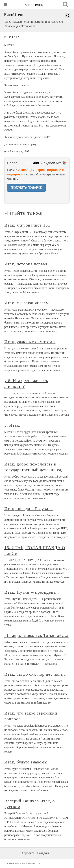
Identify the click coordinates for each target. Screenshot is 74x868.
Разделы (43, 853)
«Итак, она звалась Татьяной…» (36, 635)
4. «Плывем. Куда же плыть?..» (23, 864)
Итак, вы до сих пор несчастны (35, 674)
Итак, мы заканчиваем (27, 303)
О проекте (28, 853)
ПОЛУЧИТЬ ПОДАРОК (26, 188)
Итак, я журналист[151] (28, 225)
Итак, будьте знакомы (26, 762)
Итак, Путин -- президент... (32, 592)
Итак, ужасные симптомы (30, 342)
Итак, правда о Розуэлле (29, 509)
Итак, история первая (26, 264)
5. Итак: (12, 425)
